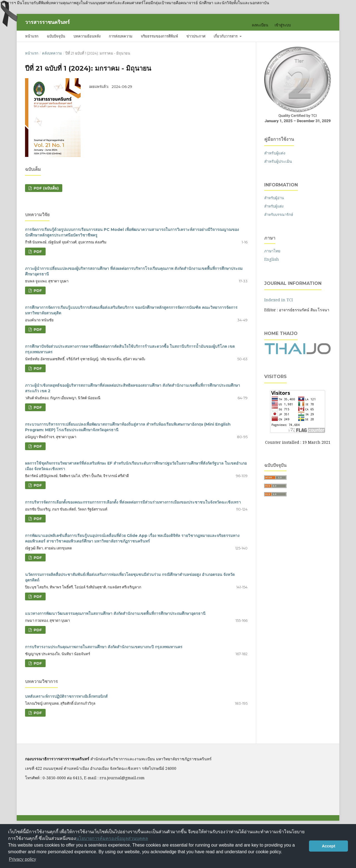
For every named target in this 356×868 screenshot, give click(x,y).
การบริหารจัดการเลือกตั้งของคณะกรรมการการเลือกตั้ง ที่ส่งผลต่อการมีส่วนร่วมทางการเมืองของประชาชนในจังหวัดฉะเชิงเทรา (133, 502)
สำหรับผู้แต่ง (275, 153)
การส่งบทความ (121, 36)
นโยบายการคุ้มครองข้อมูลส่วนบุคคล (112, 838)
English (272, 259)
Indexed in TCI (279, 300)
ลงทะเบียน (260, 25)
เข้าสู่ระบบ (283, 25)
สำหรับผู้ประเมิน (278, 161)
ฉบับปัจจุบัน (56, 36)
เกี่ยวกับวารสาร (226, 36)
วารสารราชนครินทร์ (47, 22)
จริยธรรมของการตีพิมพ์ (159, 36)
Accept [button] (328, 846)
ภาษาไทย (272, 251)
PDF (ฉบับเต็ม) (46, 188)
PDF (37, 251)
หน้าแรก (32, 36)
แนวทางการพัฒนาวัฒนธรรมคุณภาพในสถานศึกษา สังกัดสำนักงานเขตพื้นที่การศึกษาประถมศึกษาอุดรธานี (115, 613)
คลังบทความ (52, 53)
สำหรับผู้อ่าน (274, 198)
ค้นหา (320, 36)
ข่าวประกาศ (196, 36)
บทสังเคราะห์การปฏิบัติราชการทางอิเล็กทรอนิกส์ (66, 696)
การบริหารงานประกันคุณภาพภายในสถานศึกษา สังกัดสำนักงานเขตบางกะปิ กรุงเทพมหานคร (104, 647)
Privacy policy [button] (23, 859)
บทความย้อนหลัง (87, 36)
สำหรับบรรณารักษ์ (279, 214)
